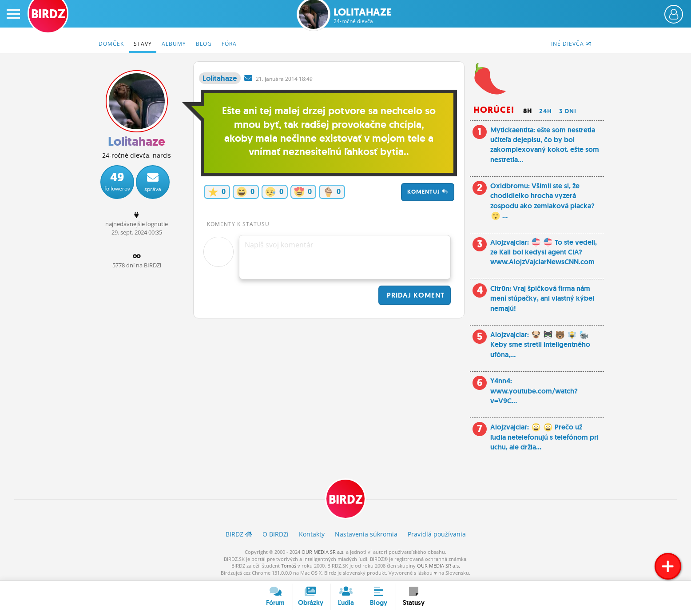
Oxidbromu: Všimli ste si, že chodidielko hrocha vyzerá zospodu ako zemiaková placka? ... (542, 201)
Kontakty (312, 534)
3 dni (568, 111)
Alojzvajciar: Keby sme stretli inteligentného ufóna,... (540, 345)
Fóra (229, 44)
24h (546, 111)
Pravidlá (437, 534)
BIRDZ (346, 499)
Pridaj (415, 295)
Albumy (174, 44)
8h (528, 111)
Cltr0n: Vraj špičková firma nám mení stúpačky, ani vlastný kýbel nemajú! (542, 298)
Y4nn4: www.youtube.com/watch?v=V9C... (534, 391)
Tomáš (289, 566)
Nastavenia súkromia (366, 534)
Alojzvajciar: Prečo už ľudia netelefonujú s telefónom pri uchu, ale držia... (544, 437)
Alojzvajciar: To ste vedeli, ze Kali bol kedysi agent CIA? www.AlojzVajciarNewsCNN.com (544, 252)
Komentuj (428, 192)
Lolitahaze (362, 16)
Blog (204, 44)
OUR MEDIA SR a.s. (323, 552)
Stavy (143, 44)
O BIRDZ (276, 534)
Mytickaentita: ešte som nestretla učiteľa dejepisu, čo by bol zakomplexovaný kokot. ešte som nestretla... (545, 145)
